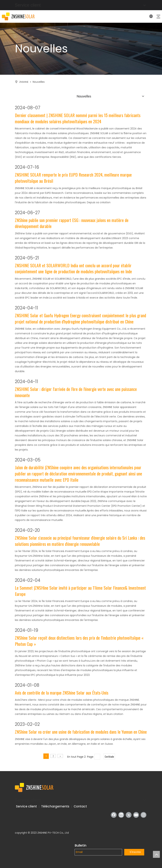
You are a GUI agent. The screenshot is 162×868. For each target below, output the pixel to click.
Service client (26, 806)
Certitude (109, 756)
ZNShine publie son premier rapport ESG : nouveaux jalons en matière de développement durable (72, 223)
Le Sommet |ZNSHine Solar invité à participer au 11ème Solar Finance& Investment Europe (80, 591)
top (156, 854)
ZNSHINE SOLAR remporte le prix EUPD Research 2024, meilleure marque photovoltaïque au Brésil (73, 178)
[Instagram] (143, 815)
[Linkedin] (121, 815)
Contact (80, 806)
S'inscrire (135, 852)
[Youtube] (136, 815)
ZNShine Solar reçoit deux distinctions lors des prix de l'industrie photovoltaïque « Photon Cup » (79, 641)
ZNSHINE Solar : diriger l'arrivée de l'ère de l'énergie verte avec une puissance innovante (76, 392)
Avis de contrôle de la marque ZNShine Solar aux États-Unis (62, 693)
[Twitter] (129, 815)
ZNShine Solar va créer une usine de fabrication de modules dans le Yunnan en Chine (81, 732)
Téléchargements (55, 806)
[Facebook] (114, 815)
